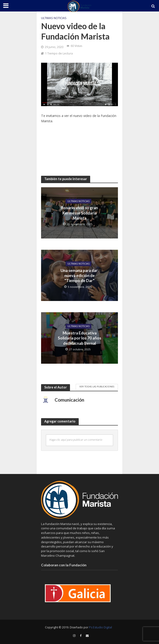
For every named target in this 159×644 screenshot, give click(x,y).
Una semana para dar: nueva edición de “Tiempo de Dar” (79, 275)
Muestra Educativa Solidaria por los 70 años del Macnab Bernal (79, 338)
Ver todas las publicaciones (97, 386)
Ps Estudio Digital (100, 627)
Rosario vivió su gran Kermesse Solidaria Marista (79, 213)
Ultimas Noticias (54, 18)
